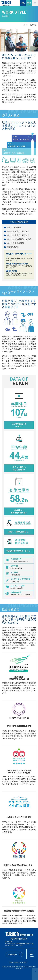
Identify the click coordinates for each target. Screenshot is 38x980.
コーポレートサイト (16, 962)
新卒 (23, 3)
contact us (13, 954)
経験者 (29, 3)
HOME (25, 25)
